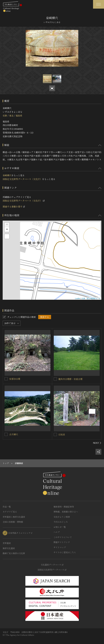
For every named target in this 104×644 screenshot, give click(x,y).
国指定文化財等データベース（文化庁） (22, 179)
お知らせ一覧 (60, 527)
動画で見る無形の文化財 (14, 553)
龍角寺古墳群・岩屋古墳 (70, 379)
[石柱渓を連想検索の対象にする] (55, 434)
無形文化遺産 (9, 548)
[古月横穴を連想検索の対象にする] (6, 434)
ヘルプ (57, 532)
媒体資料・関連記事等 (64, 507)
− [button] (7, 230)
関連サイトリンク (62, 542)
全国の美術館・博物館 (13, 522)
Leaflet (78, 298)
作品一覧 (7, 507)
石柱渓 (62, 434)
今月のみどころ (61, 522)
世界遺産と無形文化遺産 (14, 517)
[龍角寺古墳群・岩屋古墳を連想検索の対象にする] (55, 379)
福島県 (19, 116)
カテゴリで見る (10, 512)
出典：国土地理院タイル (91, 298)
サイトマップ (60, 547)
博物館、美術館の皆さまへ (66, 512)
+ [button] (7, 225)
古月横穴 (14, 434)
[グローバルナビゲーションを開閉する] (99, 4)
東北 (11, 116)
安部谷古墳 (15, 379)
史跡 (5, 116)
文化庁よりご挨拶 (62, 517)
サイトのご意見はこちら (65, 552)
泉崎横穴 (7, 175)
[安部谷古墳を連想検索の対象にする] (6, 379)
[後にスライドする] (97, 443)
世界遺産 (7, 543)
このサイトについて (63, 537)
